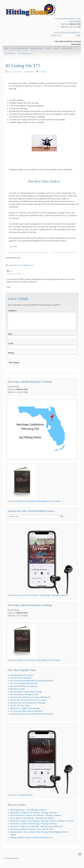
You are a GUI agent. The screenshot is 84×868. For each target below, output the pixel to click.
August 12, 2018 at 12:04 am (14, 274)
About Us (57, 48)
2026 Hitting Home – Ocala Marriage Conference (28, 813)
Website (11, 356)
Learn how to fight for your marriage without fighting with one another (34, 505)
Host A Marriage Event (25, 53)
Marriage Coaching (37, 48)
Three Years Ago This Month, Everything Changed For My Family (28, 252)
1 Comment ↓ (43, 72)
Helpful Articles (68, 48)
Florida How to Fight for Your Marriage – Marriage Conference (34, 827)
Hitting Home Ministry (13, 862)
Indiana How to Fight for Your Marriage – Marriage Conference (34, 816)
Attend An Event (10, 53)
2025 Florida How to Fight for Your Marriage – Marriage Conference (36, 819)
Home (6, 48)
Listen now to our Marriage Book (20, 799)
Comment (12, 311)
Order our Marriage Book (19, 48)
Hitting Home (30, 72)
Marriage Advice (16, 258)
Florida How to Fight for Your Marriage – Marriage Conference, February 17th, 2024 (42, 825)
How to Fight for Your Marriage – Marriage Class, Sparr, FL (32, 822)
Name (10, 338)
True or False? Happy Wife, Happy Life (64, 252)
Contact (48, 48)
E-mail (10, 347)
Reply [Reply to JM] (9, 287)
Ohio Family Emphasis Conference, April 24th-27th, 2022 (32, 833)
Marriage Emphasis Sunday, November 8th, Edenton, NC (31, 841)
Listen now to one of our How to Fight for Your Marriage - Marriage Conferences (38, 599)
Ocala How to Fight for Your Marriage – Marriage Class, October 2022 (36, 830)
